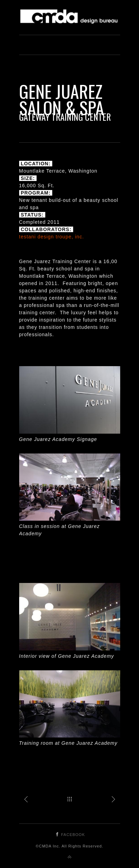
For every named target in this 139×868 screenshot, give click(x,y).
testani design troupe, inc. (52, 237)
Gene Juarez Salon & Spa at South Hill (113, 799)
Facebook (73, 835)
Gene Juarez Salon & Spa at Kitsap (26, 799)
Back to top (70, 857)
